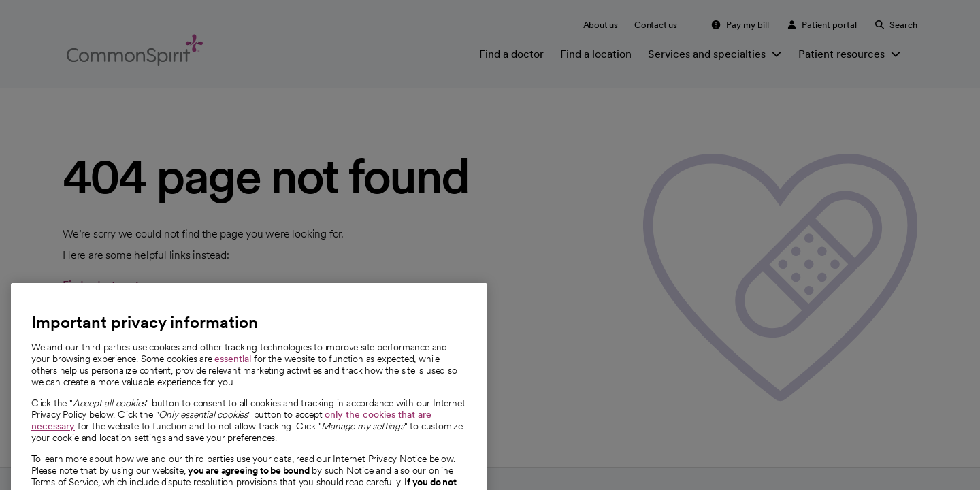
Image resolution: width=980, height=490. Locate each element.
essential (233, 372)
